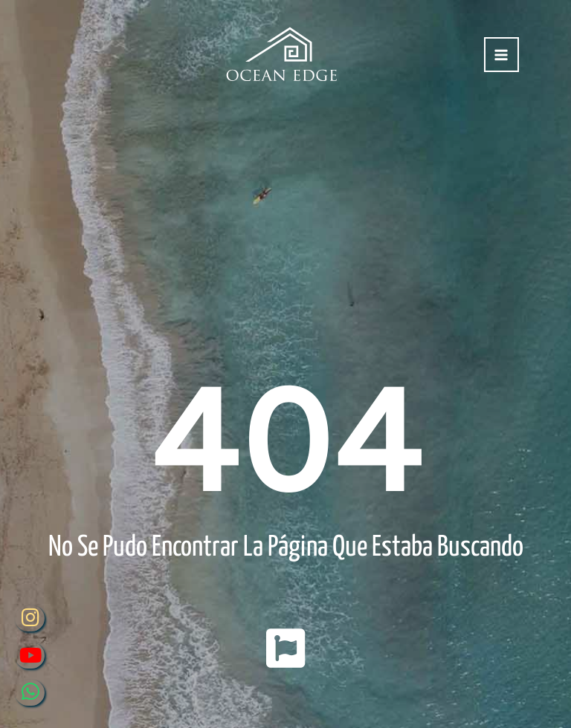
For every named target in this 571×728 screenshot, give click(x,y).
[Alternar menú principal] (501, 55)
